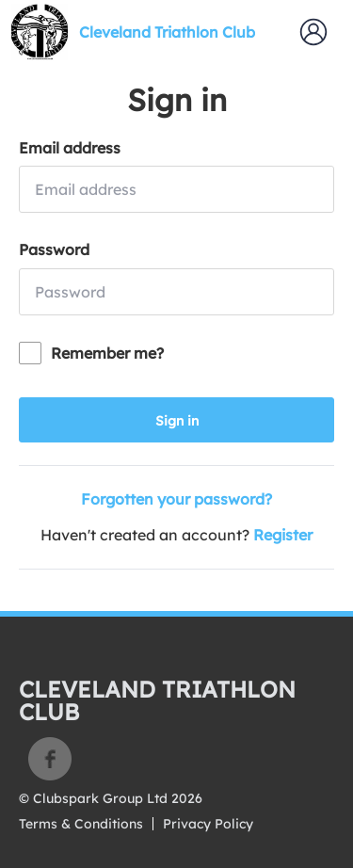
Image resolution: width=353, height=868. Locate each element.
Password (54, 249)
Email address (70, 148)
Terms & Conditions (81, 824)
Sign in (177, 421)
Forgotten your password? (176, 499)
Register (283, 535)
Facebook (50, 759)
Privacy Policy (208, 824)
